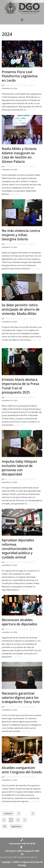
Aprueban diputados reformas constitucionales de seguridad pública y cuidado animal (18, 549)
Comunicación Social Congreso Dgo (19, 85)
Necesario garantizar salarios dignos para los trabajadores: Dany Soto (21, 698)
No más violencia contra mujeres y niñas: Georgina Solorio (21, 235)
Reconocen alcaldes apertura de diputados (19, 622)
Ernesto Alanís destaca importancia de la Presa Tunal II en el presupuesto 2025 (20, 386)
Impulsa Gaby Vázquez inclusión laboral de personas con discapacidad (19, 468)
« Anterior (8, 814)
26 (5, 826)
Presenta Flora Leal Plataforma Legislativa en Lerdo (20, 76)
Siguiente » (16, 826)
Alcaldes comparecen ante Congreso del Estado (22, 770)
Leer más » (32, 110)
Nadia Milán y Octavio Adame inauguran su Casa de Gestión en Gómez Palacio (19, 155)
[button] (22, 20)
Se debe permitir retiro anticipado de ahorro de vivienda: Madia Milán (21, 309)
